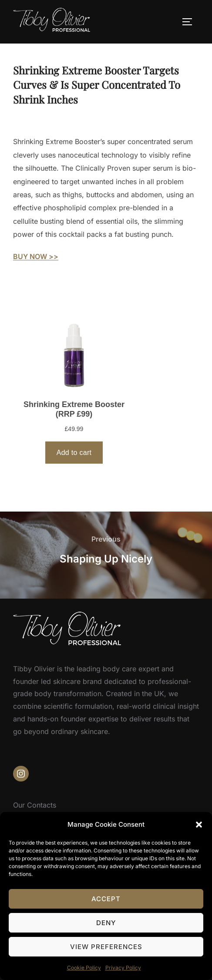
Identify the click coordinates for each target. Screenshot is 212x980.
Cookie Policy (84, 968)
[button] (199, 825)
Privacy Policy (123, 968)
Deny (106, 923)
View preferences (106, 947)
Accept (106, 899)
